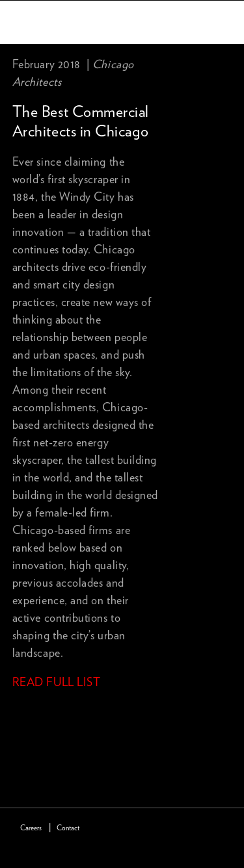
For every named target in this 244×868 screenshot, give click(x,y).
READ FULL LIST (57, 683)
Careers (31, 828)
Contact (68, 828)
